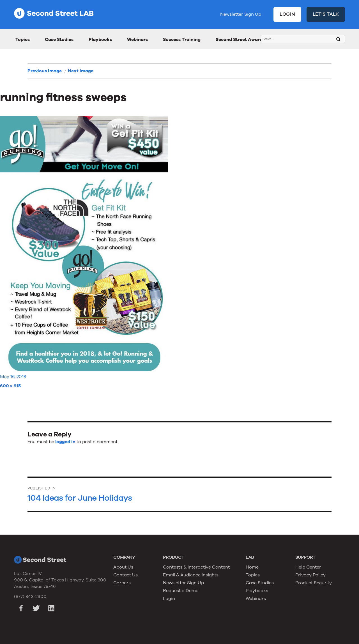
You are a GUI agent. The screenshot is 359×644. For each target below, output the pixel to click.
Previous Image (45, 71)
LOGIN (287, 14)
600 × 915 (10, 386)
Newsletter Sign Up (241, 14)
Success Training (182, 40)
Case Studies (59, 40)
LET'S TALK (326, 14)
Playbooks (100, 40)
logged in (65, 442)
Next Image (81, 71)
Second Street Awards (240, 40)
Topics (23, 40)
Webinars (137, 40)
